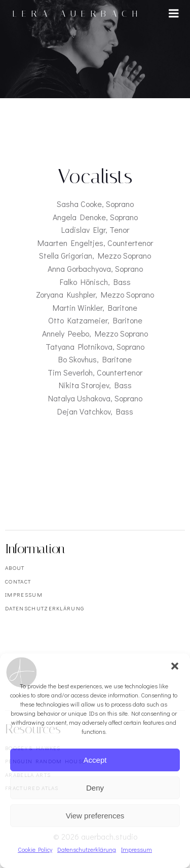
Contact (18, 581)
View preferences (95, 816)
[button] (175, 666)
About (15, 568)
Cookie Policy (35, 849)
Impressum (137, 849)
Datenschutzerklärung (87, 849)
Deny (95, 788)
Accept (95, 760)
